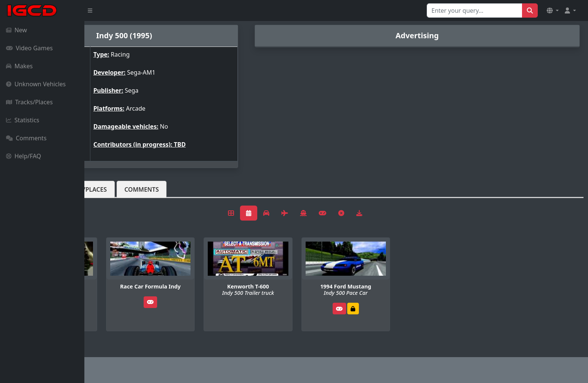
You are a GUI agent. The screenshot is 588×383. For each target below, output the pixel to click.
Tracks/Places (29, 102)
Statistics (23, 120)
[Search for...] (475, 11)
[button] (553, 11)
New (16, 30)
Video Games (29, 48)
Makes (19, 66)
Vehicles (112, 189)
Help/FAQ (24, 156)
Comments (26, 138)
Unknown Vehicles (36, 84)
